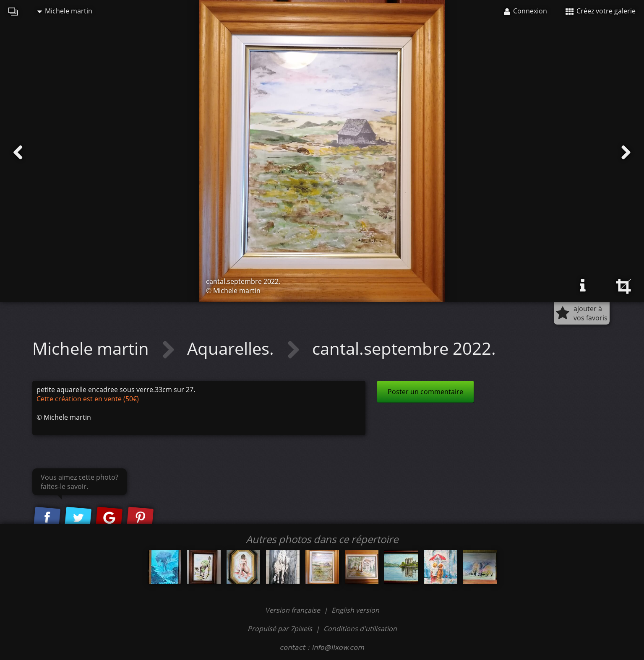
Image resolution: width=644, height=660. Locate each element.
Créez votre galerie (601, 11)
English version (355, 610)
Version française (293, 610)
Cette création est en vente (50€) (88, 399)
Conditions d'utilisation (360, 629)
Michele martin (65, 11)
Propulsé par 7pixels (280, 629)
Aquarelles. (233, 348)
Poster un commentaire (425, 392)
